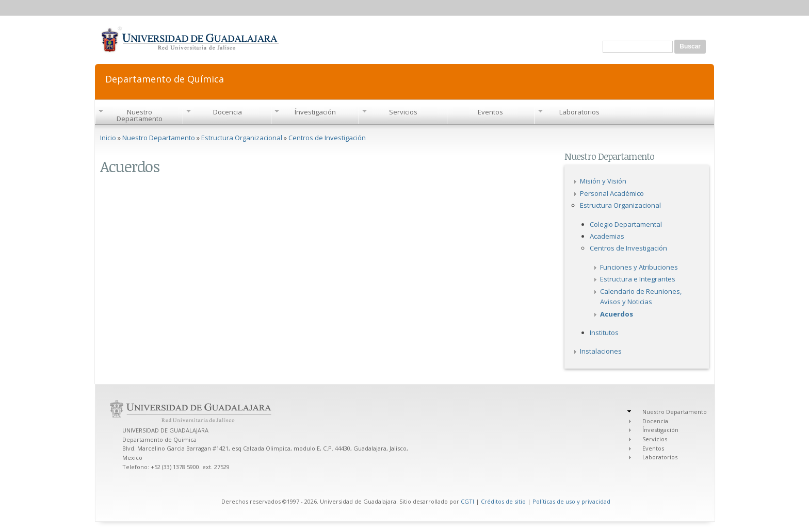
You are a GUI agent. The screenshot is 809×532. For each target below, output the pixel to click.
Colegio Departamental (626, 224)
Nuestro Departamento (140, 115)
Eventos (490, 112)
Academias (607, 236)
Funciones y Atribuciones (639, 267)
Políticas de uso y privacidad (571, 501)
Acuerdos (617, 314)
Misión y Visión (603, 181)
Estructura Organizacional (242, 138)
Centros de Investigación (327, 138)
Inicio (108, 138)
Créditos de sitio (503, 501)
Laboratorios (579, 112)
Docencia (228, 112)
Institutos (604, 332)
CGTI (467, 501)
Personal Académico (612, 193)
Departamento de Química (165, 78)
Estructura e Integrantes (638, 279)
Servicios (403, 112)
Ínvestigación (315, 112)
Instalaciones (601, 351)
